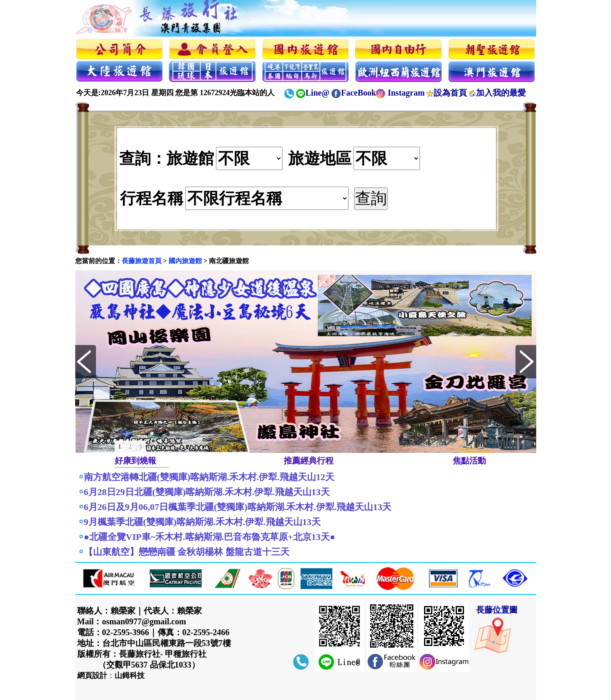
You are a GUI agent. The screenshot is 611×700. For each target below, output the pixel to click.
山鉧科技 (130, 675)
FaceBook (358, 93)
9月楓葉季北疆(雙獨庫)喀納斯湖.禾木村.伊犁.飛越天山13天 (202, 522)
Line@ (318, 93)
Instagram (406, 93)
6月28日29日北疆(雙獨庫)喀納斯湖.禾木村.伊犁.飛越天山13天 (207, 492)
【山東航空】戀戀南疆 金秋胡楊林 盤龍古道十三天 (187, 552)
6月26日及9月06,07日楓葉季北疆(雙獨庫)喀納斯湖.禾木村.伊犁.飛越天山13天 (238, 507)
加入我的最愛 (501, 93)
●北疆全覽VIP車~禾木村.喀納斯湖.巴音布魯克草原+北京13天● (210, 537)
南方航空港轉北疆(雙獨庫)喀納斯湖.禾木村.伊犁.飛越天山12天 (209, 477)
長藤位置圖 (497, 610)
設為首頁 (450, 93)
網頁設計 (92, 675)
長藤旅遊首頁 (142, 261)
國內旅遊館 (185, 261)
